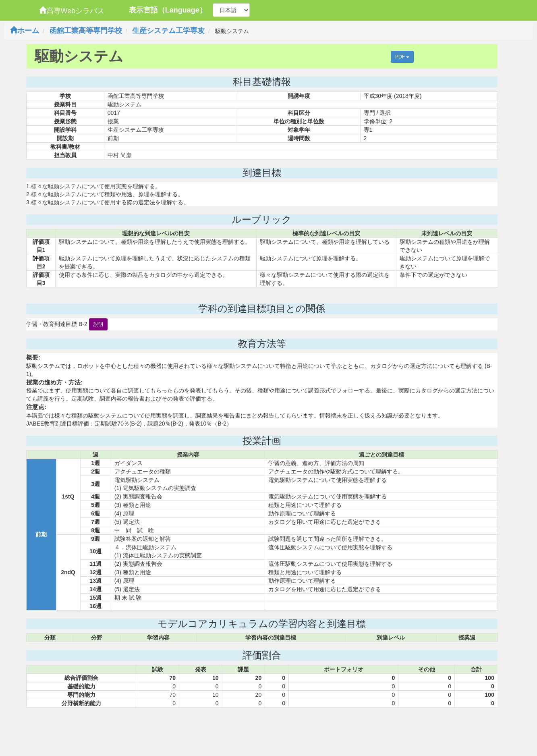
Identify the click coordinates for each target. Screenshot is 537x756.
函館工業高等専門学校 (86, 31)
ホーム (25, 31)
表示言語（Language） (168, 10)
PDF (402, 57)
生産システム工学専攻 (168, 31)
